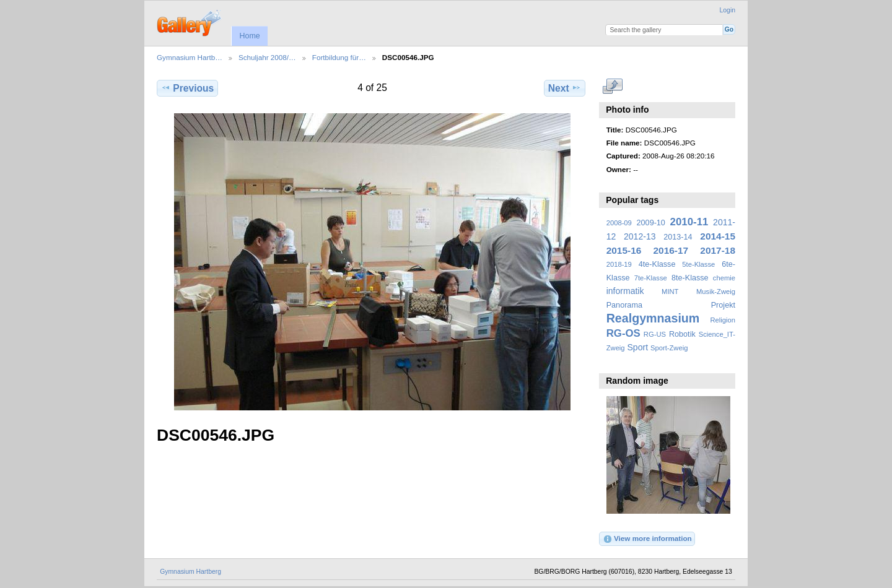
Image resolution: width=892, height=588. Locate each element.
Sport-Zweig (669, 348)
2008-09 (619, 223)
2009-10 (651, 223)
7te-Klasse (651, 278)
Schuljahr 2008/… (267, 57)
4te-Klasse (657, 264)
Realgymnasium (653, 318)
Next (565, 88)
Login (728, 10)
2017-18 (718, 250)
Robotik (682, 334)
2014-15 (718, 236)
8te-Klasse (690, 278)
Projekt (723, 305)
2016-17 (671, 250)
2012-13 (640, 236)
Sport (638, 347)
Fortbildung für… (339, 57)
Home (249, 36)
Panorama (624, 305)
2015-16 (624, 250)
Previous (187, 88)
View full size (613, 87)
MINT (670, 292)
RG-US (655, 334)
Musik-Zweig (716, 292)
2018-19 (619, 264)
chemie (724, 278)
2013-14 (678, 237)
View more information (647, 539)
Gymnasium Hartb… (190, 57)
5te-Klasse (698, 264)
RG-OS (623, 333)
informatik (625, 291)
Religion (723, 320)
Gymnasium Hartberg (190, 572)
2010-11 (689, 222)
